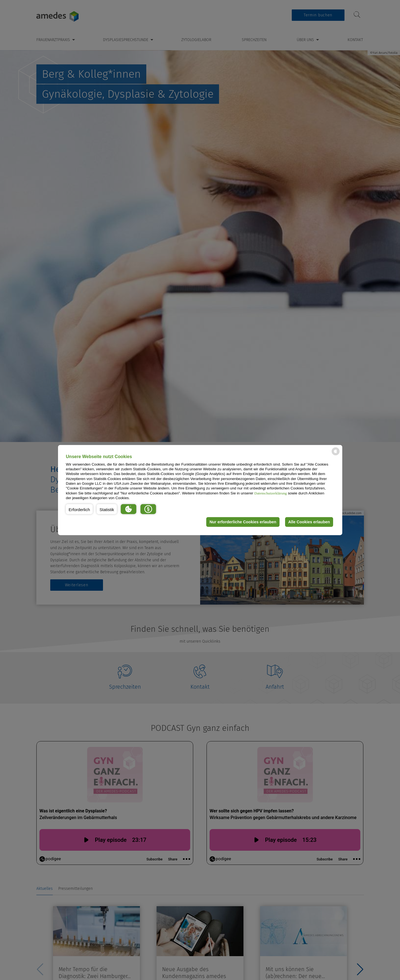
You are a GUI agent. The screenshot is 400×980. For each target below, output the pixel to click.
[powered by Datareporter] (336, 455)
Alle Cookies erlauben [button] (309, 522)
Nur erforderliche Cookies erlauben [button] (243, 522)
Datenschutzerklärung (271, 493)
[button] (79, 509)
